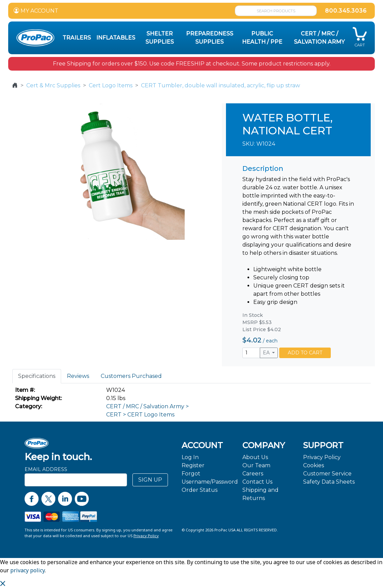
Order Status (200, 490)
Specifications (37, 376)
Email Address (46, 469)
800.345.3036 (346, 11)
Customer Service (327, 474)
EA (267, 353)
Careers (253, 474)
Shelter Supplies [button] (160, 38)
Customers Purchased (131, 376)
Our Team (256, 465)
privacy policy (27, 570)
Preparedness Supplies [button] (210, 38)
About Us (255, 457)
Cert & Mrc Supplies (53, 85)
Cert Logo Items (111, 85)
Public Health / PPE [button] (262, 38)
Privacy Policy (322, 457)
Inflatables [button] (116, 38)
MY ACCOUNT (36, 11)
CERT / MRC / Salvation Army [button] (319, 38)
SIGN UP (150, 480)
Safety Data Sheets (329, 482)
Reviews (78, 376)
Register (193, 465)
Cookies (314, 465)
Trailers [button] (77, 38)
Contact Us (257, 482)
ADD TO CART (305, 353)
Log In (190, 457)
